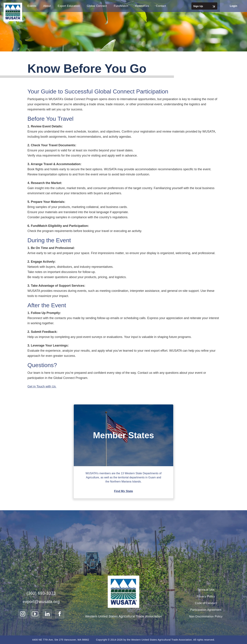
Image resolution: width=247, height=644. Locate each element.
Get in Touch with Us (42, 386)
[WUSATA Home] (123, 592)
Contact (161, 6)
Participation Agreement (206, 610)
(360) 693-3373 (41, 593)
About (47, 6)
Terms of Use (206, 590)
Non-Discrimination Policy (206, 616)
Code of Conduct (206, 603)
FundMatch (121, 6)
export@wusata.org (41, 601)
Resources (142, 6)
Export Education (69, 6)
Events (32, 6)
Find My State (124, 491)
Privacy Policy (206, 596)
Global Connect (97, 6)
